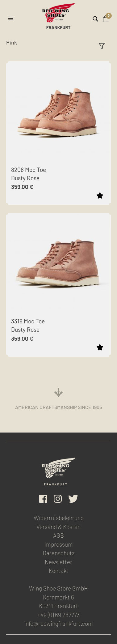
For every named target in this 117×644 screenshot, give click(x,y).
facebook (43, 499)
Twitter (73, 499)
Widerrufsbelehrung (59, 518)
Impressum (59, 544)
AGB (59, 535)
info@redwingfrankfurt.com (59, 623)
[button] (11, 16)
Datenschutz (59, 553)
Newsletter (59, 562)
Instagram (58, 499)
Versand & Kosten (59, 527)
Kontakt (59, 571)
